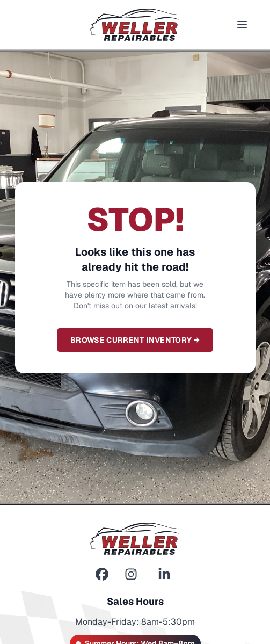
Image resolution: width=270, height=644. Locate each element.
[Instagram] (131, 574)
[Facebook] (102, 574)
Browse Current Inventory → (135, 340)
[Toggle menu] (242, 25)
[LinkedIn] (164, 574)
